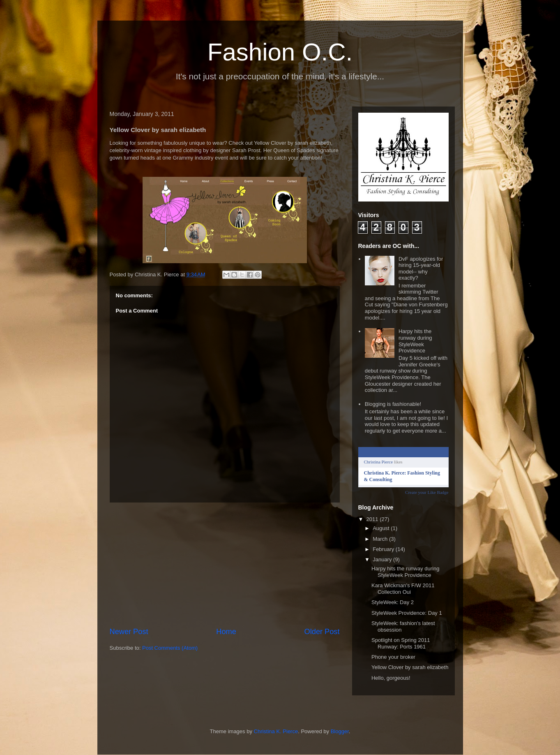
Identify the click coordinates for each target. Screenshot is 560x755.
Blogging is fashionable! (393, 404)
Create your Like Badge (427, 492)
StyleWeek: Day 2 (393, 602)
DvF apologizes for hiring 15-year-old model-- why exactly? (421, 269)
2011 (373, 519)
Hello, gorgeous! (391, 678)
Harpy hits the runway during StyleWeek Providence (415, 341)
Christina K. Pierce (276, 731)
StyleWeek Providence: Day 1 (407, 613)
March (381, 539)
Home (226, 632)
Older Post (322, 632)
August (382, 528)
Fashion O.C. (280, 52)
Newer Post (129, 632)
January (383, 559)
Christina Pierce (379, 462)
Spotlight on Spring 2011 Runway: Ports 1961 (401, 643)
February (384, 549)
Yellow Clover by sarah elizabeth (410, 667)
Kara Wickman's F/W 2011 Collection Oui (403, 589)
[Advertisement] (225, 565)
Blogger (340, 731)
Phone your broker (393, 657)
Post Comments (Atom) (170, 648)
